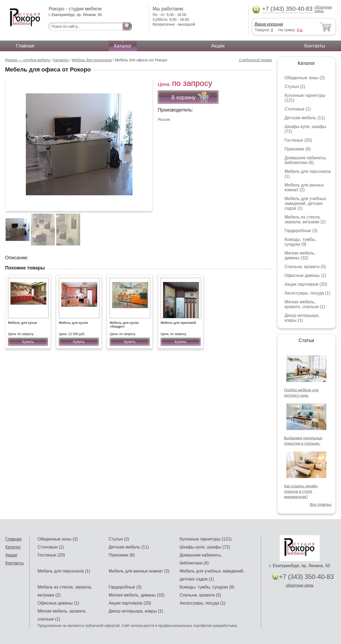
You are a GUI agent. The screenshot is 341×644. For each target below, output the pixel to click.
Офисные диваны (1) (305, 275)
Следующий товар (255, 60)
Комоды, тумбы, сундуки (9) (300, 242)
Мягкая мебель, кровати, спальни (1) (305, 304)
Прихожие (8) (298, 149)
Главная (25, 46)
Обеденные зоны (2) (305, 78)
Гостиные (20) (298, 140)
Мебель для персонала (92, 60)
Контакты (315, 46)
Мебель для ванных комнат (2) (304, 187)
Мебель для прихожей (178, 323)
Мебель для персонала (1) (64, 571)
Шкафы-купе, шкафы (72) (205, 547)
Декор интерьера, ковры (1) (302, 318)
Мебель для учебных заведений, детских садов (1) (305, 203)
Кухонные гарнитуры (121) (206, 539)
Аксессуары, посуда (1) (307, 293)
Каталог (123, 46)
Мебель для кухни (23, 323)
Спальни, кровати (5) (305, 267)
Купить (28, 342)
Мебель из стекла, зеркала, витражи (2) (305, 219)
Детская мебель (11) (305, 118)
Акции (218, 46)
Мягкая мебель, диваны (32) (300, 255)
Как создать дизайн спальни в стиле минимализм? (301, 491)
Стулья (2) (295, 87)
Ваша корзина (269, 24)
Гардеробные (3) (301, 231)
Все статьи (321, 504)
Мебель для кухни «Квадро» (124, 325)
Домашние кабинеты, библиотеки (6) (306, 160)
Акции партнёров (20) (306, 284)
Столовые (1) (298, 109)
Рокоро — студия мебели (28, 60)
